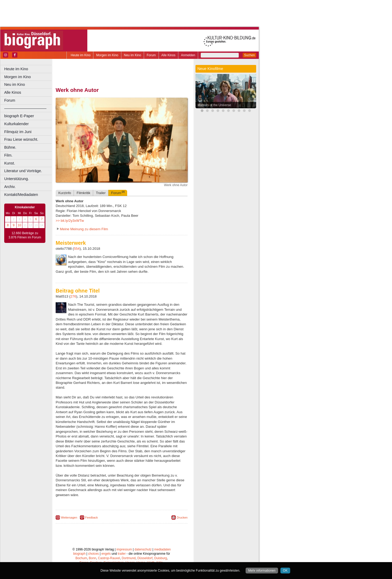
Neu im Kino (133, 55)
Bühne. (10, 147)
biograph (79, 554)
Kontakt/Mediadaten (21, 195)
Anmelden (188, 55)
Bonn (93, 558)
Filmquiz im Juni (18, 132)
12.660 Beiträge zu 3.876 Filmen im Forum (25, 235)
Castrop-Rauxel (109, 558)
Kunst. (10, 163)
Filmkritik (83, 193)
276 (73, 296)
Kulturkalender (16, 124)
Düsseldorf (145, 558)
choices (94, 554)
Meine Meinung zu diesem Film (84, 229)
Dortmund (129, 558)
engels (106, 554)
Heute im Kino (81, 55)
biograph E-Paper (19, 116)
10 (19, 225)
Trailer (101, 193)
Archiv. (10, 187)
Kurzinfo (65, 193)
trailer (122, 554)
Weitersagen (69, 517)
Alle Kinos (168, 55)
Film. (8, 155)
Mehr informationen (262, 571)
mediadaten (163, 549)
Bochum (81, 558)
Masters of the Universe (214, 105)
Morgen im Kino (107, 55)
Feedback (92, 517)
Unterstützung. (17, 179)
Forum (151, 55)
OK (285, 571)
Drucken (182, 517)
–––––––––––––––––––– (25, 108)
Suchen (249, 55)
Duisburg (161, 558)
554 (77, 249)
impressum (124, 549)
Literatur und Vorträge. (23, 171)
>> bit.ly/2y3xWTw (70, 221)
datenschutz (143, 549)
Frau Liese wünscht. (21, 139)
